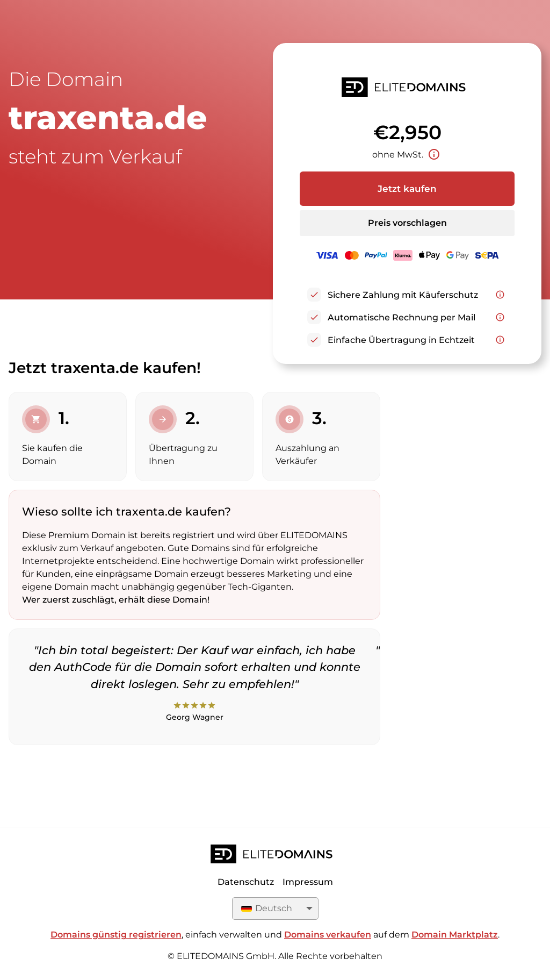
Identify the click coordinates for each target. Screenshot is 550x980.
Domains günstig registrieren (116, 935)
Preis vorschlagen (407, 223)
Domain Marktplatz (455, 935)
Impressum (308, 882)
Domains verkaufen (328, 935)
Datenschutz (246, 882)
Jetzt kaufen (407, 189)
